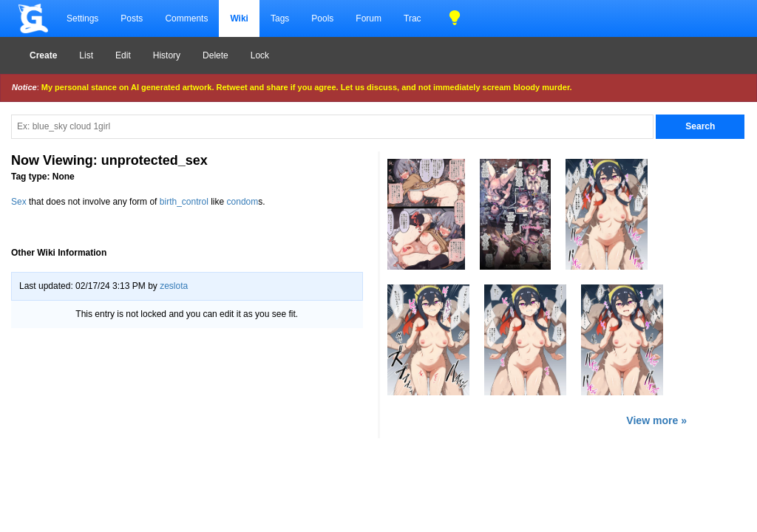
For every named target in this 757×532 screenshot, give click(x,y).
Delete (215, 55)
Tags (280, 18)
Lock (260, 55)
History (167, 55)
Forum (369, 18)
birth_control (184, 202)
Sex (19, 202)
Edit (123, 55)
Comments (186, 18)
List (86, 55)
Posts (132, 18)
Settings (82, 18)
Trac (413, 18)
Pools (322, 18)
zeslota (174, 286)
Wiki (239, 18)
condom (243, 202)
